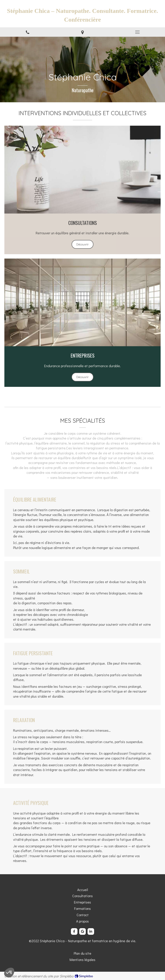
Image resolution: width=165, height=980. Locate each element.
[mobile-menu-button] (138, 32)
